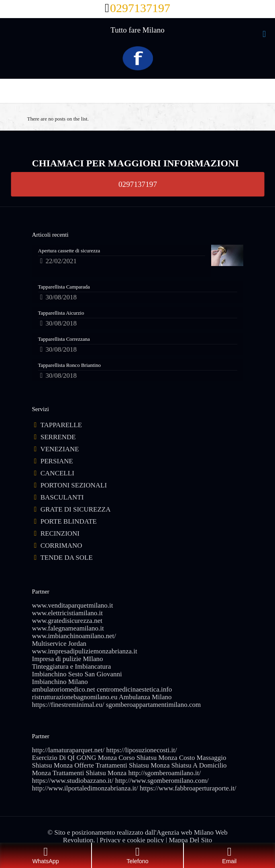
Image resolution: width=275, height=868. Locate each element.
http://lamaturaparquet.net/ (68, 750)
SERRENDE (58, 437)
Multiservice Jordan (59, 644)
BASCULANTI (62, 497)
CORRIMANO (61, 546)
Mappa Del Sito (191, 840)
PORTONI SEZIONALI (74, 485)
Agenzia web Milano (185, 832)
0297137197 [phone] (140, 8)
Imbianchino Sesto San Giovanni (77, 674)
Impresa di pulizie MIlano (68, 659)
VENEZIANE (59, 449)
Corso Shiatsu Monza (148, 758)
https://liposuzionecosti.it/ (142, 750)
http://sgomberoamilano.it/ (164, 773)
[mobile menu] (264, 34)
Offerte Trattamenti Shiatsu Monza (122, 765)
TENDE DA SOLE (66, 558)
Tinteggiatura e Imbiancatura (72, 666)
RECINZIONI (60, 533)
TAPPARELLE (61, 425)
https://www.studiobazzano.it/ (73, 781)
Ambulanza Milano (145, 697)
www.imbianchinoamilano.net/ (74, 636)
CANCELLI (57, 473)
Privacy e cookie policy (132, 840)
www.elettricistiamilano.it (67, 613)
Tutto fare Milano (137, 30)
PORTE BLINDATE (69, 521)
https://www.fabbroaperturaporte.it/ (188, 788)
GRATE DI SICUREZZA (76, 509)
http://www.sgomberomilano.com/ (162, 781)
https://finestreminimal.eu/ (68, 705)
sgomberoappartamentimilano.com (154, 705)
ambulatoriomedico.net (64, 689)
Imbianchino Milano (60, 682)
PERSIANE (57, 461)
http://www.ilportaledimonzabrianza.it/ (85, 788)
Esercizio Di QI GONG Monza (75, 758)
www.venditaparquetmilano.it (73, 605)
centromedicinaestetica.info (134, 689)
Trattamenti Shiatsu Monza (90, 773)
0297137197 (138, 184)
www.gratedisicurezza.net (67, 621)
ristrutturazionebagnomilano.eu (75, 697)
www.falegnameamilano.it (68, 628)
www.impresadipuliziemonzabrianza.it (85, 651)
